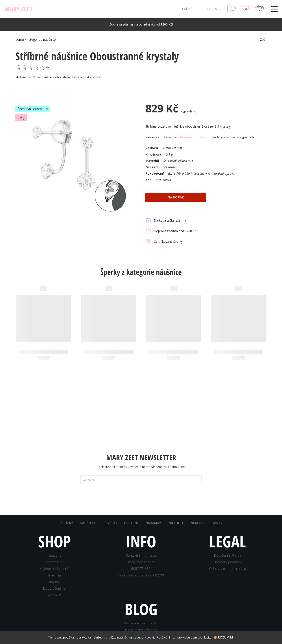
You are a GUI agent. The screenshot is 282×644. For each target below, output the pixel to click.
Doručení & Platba (228, 560)
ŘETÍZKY (66, 527)
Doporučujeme (54, 593)
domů (20, 39)
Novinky (54, 586)
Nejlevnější (54, 579)
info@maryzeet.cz (141, 566)
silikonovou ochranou (195, 137)
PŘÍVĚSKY (110, 527)
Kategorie (54, 560)
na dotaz (176, 197)
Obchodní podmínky (228, 566)
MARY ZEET (19, 9)
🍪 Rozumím (223, 637)
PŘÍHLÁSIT (189, 9)
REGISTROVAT (214, 9)
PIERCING (197, 527)
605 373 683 (141, 573)
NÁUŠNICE (88, 527)
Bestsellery (54, 566)
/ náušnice (48, 39)
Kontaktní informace (141, 560)
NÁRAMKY (153, 527)
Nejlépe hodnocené (54, 573)
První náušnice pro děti (141, 627)
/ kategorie (33, 39)
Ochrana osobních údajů (228, 573)
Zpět (263, 39)
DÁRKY (217, 527)
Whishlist (54, 599)
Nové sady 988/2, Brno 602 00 (141, 579)
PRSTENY (131, 527)
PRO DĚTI (175, 527)
